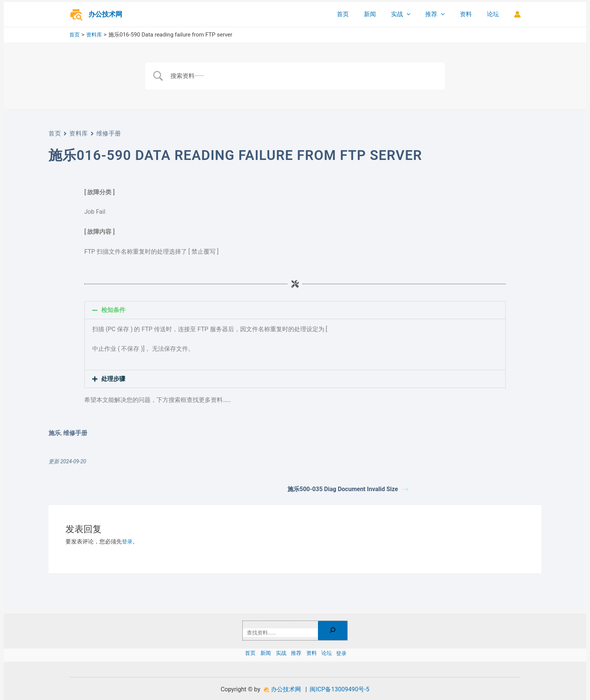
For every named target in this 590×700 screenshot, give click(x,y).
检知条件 (113, 310)
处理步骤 (113, 379)
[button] (295, 310)
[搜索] (337, 630)
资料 (470, 14)
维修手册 (109, 133)
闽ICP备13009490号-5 (339, 689)
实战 (411, 14)
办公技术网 (105, 14)
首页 (359, 14)
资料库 (79, 133)
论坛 (494, 14)
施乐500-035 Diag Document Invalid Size (348, 489)
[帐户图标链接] (517, 14)
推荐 (442, 14)
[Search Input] (304, 76)
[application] (417, 14)
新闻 (383, 14)
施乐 (55, 433)
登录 (128, 542)
